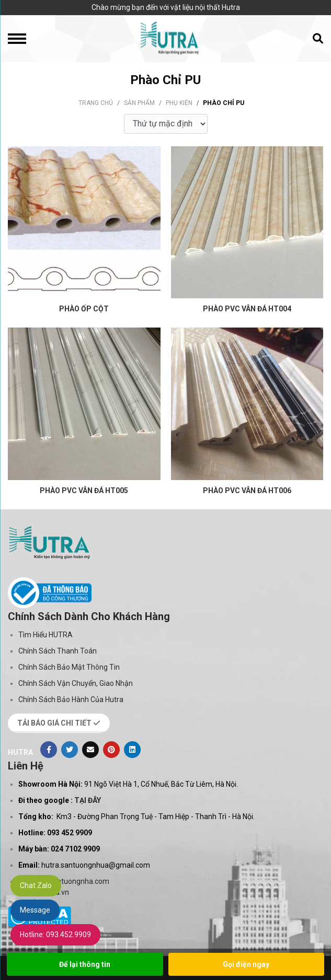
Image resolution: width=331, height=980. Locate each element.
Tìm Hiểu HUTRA (45, 635)
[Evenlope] (90, 750)
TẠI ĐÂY (88, 800)
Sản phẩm (139, 103)
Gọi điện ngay (246, 964)
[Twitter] (70, 750)
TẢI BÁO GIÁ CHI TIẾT (59, 723)
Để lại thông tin (85, 964)
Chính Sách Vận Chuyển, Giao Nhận (76, 683)
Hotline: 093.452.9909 (55, 935)
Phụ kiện (179, 103)
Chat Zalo (36, 885)
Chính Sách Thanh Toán (58, 651)
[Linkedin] (132, 750)
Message (35, 910)
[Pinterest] (111, 750)
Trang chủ (96, 103)
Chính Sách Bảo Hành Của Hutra (71, 699)
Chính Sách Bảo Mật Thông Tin (69, 667)
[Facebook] (49, 750)
